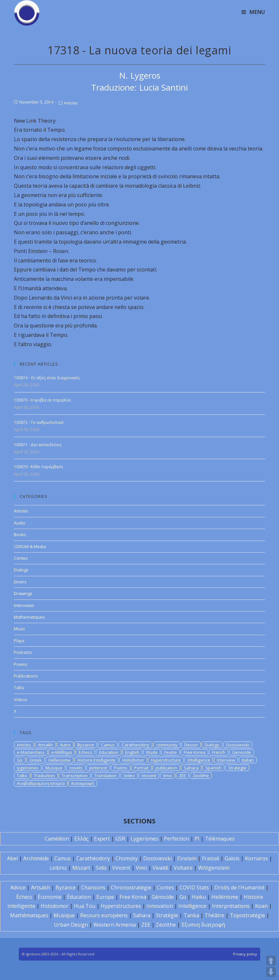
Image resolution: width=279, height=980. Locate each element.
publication (166, 768)
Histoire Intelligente (96, 760)
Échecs (24, 897)
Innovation (160, 906)
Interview (226, 760)
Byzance (86, 745)
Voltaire (183, 868)
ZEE (182, 776)
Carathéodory (93, 858)
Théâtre (215, 915)
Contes (21, 558)
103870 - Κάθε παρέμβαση (38, 467)
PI (197, 839)
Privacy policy (245, 954)
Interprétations (231, 906)
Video (129, 776)
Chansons (93, 887)
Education (109, 752)
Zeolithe (201, 776)
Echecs (85, 752)
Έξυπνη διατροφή (203, 925)
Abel (12, 858)
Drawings (23, 593)
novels (76, 768)
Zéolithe (166, 925)
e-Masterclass (31, 752)
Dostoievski (238, 745)
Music (20, 629)
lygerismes (28, 768)
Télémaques (220, 839)
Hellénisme (225, 897)
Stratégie (167, 915)
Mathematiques (29, 617)
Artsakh (45, 745)
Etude (152, 752)
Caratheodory (135, 745)
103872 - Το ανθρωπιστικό (39, 422)
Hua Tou (85, 906)
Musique (54, 768)
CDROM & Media (30, 546)
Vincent (149, 776)
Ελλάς (81, 839)
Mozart (81, 868)
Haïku (199, 897)
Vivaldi (160, 868)
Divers (20, 582)
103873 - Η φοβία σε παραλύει (43, 400)
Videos (21, 699)
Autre (65, 745)
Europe (105, 897)
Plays (19, 641)
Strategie (237, 768)
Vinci (167, 776)
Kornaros (257, 858)
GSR (120, 839)
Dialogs (21, 570)
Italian (248, 760)
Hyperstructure (166, 760)
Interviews (24, 605)
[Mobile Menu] (253, 12)
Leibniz (58, 868)
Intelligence (199, 760)
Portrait (141, 768)
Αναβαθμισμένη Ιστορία (41, 783)
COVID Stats (194, 887)
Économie (50, 897)
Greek (36, 760)
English (132, 752)
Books (20, 534)
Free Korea (194, 752)
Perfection (177, 839)
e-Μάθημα (62, 752)
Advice (18, 887)
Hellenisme (59, 760)
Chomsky (127, 858)
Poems (21, 664)
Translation (106, 776)
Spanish (213, 768)
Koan (261, 906)
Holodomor (133, 760)
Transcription (75, 776)
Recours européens (104, 915)
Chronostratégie (131, 887)
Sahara (191, 768)
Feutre (171, 752)
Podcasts (23, 652)
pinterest (98, 768)
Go (20, 760)
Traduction (44, 776)
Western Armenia (115, 925)
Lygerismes (145, 839)
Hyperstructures (121, 906)
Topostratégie (247, 915)
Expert (102, 839)
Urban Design (71, 925)
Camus (108, 745)
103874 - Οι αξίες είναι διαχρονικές (47, 378)
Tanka (191, 915)
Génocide (163, 897)
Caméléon (57, 839)
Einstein (187, 858)
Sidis (101, 868)
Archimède (36, 858)
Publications (26, 676)
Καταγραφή (83, 783)
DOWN (271, 972)
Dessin (191, 745)
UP (271, 961)
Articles (71, 103)
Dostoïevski (157, 858)
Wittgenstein (214, 868)
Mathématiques (29, 915)
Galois (232, 858)
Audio (20, 523)
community (167, 745)
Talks (19, 688)
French (219, 752)
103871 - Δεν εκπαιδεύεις (38, 445)
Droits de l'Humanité (239, 887)
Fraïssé (211, 858)
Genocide (242, 752)
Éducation (79, 897)
